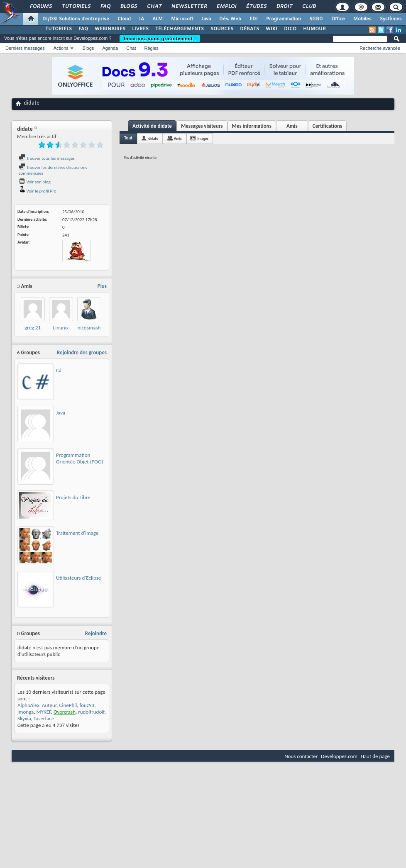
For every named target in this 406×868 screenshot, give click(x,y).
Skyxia (24, 718)
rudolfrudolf (91, 712)
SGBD (316, 19)
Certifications (327, 126)
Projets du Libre (73, 497)
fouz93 (87, 705)
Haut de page (375, 756)
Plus (102, 286)
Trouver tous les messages (47, 158)
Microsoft (182, 19)
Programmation (284, 19)
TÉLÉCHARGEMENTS (180, 29)
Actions (61, 48)
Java (206, 19)
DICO (290, 29)
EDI (254, 19)
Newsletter (189, 7)
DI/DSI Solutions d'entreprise (76, 19)
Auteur (49, 705)
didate (153, 138)
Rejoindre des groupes (82, 352)
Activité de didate (152, 126)
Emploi (226, 7)
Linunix (61, 328)
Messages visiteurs (202, 126)
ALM (158, 19)
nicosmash (89, 328)
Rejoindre (96, 633)
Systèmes (391, 19)
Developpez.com (339, 756)
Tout (128, 138)
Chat (154, 7)
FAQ (105, 7)
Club (308, 7)
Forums (40, 7)
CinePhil (68, 705)
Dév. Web (230, 19)
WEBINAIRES (110, 29)
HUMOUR (314, 29)
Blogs (128, 7)
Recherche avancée (380, 48)
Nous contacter (301, 756)
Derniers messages (25, 48)
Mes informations (252, 126)
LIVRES (140, 29)
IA (142, 19)
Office (338, 19)
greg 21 (33, 328)
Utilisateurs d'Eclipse (78, 578)
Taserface (44, 718)
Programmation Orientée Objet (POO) (79, 458)
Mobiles (362, 19)
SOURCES (222, 29)
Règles (152, 48)
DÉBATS (249, 29)
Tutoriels (76, 7)
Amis (292, 126)
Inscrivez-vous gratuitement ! (160, 39)
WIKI (271, 29)
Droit (284, 7)
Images (203, 138)
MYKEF (44, 712)
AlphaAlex (28, 705)
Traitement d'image (77, 533)
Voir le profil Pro (38, 191)
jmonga (26, 712)
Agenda (110, 48)
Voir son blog (35, 182)
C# (59, 370)
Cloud (124, 19)
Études (256, 7)
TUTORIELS (59, 29)
